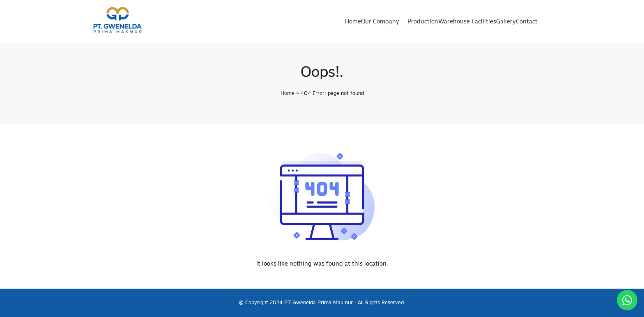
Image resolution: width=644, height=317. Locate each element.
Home (353, 22)
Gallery (506, 22)
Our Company (380, 22)
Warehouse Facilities (467, 22)
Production (423, 22)
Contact (527, 22)
